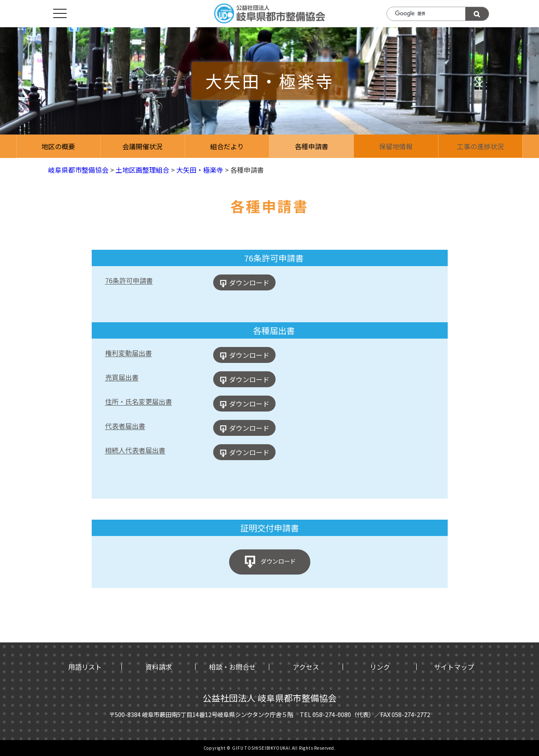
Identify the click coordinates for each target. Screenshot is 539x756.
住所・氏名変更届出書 (139, 401)
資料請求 (159, 667)
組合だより (227, 146)
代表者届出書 (125, 426)
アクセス (306, 667)
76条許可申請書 (129, 280)
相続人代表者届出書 (135, 450)
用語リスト (85, 667)
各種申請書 (312, 146)
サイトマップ (454, 667)
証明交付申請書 (270, 528)
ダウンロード (249, 282)
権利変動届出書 (129, 353)
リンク (380, 667)
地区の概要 (58, 146)
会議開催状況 (142, 146)
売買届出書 (122, 377)
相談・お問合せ (232, 667)
